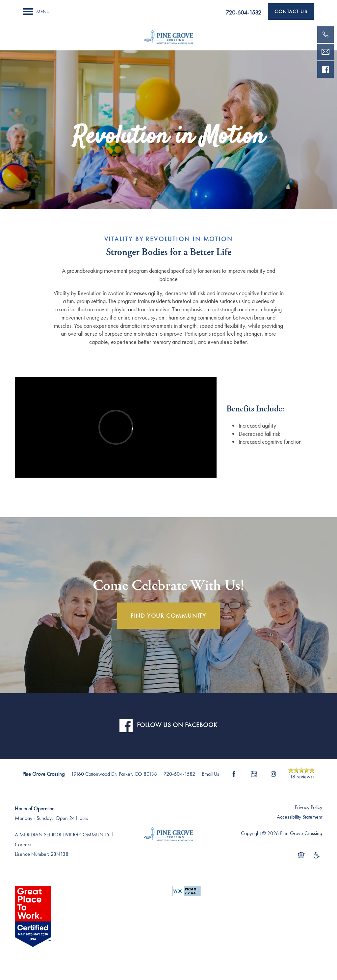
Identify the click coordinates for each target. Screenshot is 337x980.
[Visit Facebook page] (234, 774)
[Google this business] (254, 774)
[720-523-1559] (325, 35)
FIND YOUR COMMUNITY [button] (168, 616)
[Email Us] (325, 52)
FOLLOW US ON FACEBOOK (177, 725)
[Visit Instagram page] (273, 774)
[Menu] (36, 12)
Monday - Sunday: (34, 818)
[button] (291, 12)
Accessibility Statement (299, 817)
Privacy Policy (309, 807)
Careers (23, 844)
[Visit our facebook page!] (325, 70)
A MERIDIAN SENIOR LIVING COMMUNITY (62, 835)
